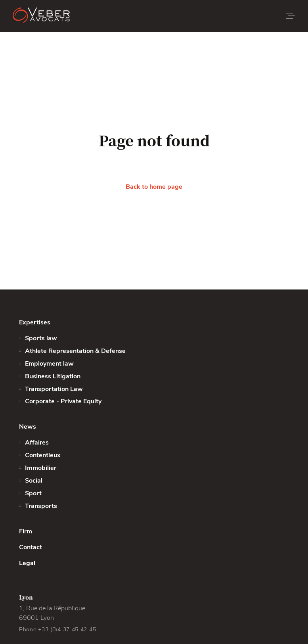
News (28, 427)
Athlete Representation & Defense (75, 351)
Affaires (37, 443)
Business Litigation (53, 376)
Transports (41, 506)
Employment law (49, 364)
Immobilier (41, 468)
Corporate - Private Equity (63, 401)
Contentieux (43, 455)
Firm (26, 531)
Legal (27, 563)
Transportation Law (54, 389)
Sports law (41, 338)
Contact (31, 547)
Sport (33, 493)
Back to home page (154, 187)
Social (34, 481)
